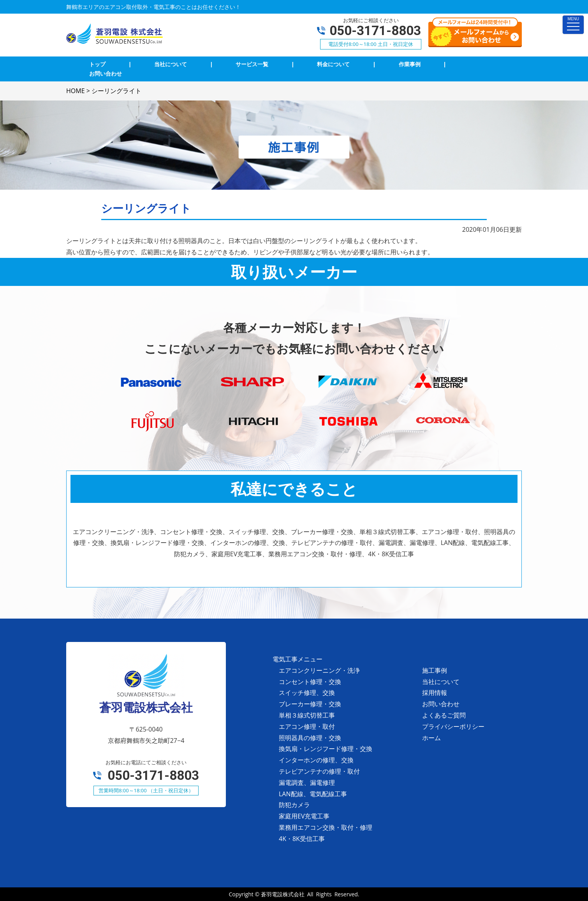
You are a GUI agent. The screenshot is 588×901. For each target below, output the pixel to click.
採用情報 (435, 693)
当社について (441, 682)
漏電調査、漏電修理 (307, 783)
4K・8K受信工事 (302, 839)
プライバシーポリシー (453, 726)
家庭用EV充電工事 (304, 816)
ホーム (431, 738)
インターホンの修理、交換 (316, 760)
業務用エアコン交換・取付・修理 (326, 827)
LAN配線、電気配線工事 (313, 794)
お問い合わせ (441, 704)
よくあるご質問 (444, 715)
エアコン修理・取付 (307, 726)
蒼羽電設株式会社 (283, 894)
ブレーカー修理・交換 (310, 704)
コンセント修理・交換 (310, 682)
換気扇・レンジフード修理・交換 (326, 749)
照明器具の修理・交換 (310, 738)
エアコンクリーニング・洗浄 (319, 670)
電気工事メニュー (298, 659)
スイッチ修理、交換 (307, 693)
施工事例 (435, 670)
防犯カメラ (294, 805)
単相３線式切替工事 (307, 715)
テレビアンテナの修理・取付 (319, 771)
